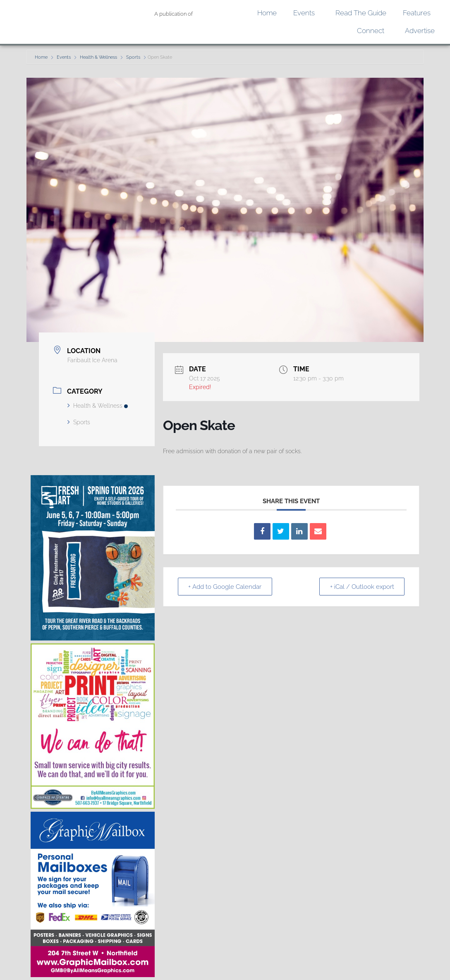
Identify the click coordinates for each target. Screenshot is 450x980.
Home (267, 13)
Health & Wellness (98, 57)
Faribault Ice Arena (92, 360)
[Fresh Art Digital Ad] (93, 638)
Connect (373, 31)
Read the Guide (361, 13)
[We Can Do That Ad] (93, 807)
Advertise (420, 31)
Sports (133, 57)
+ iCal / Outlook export (360, 587)
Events (306, 13)
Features (419, 13)
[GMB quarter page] (93, 975)
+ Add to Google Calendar (226, 587)
